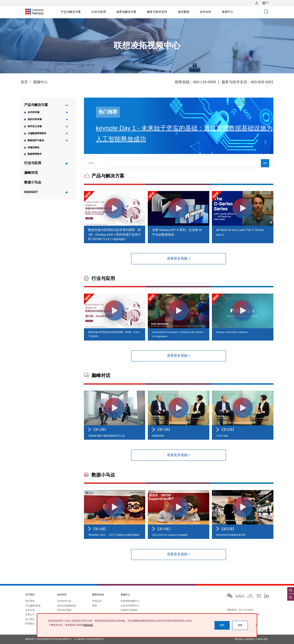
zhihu (259, 596)
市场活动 (97, 601)
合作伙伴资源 (64, 610)
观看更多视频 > (179, 258)
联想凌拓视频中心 (130, 601)
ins (266, 596)
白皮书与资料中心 (130, 606)
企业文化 (30, 610)
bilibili (240, 596)
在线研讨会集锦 (129, 610)
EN (266, 3)
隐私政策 (250, 639)
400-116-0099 (204, 82)
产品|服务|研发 (33, 606)
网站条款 (239, 639)
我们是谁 (30, 601)
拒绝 (240, 625)
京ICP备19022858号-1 (61, 639)
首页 (24, 82)
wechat (230, 596)
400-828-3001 (262, 82)
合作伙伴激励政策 (66, 606)
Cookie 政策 (262, 639)
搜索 (265, 163)
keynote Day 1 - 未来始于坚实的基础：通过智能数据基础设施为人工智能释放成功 (184, 133)
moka (250, 596)
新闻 (95, 606)
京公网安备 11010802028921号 (89, 639)
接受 (222, 625)
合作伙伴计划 (64, 601)
